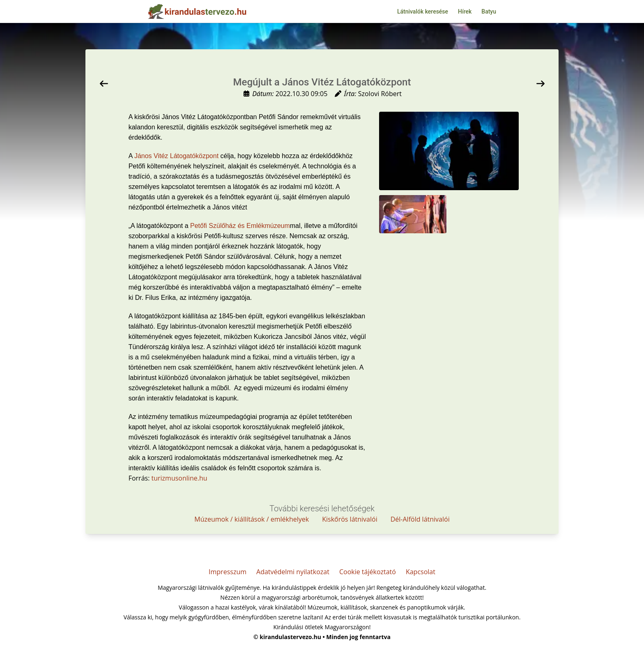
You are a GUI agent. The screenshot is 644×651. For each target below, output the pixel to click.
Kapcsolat (421, 572)
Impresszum (228, 572)
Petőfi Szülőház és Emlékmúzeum (240, 226)
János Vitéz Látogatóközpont (176, 156)
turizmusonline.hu (179, 478)
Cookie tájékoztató (368, 572)
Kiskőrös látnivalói (350, 519)
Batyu (489, 12)
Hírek (465, 12)
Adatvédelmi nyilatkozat (293, 572)
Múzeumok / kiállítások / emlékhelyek (252, 519)
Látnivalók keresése (423, 12)
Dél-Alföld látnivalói (420, 519)
